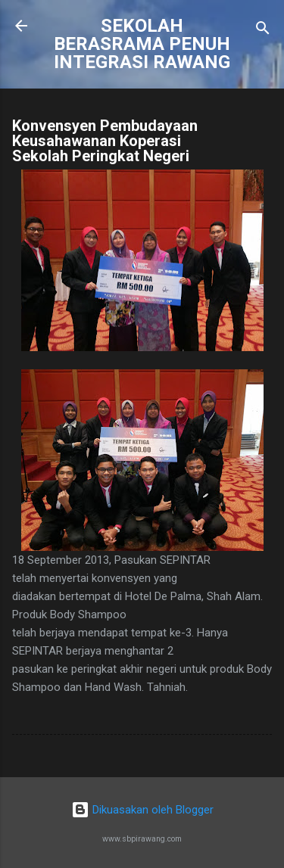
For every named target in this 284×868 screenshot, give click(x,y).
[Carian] (263, 31)
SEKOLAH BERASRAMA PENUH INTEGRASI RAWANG (142, 44)
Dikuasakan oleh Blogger (142, 810)
